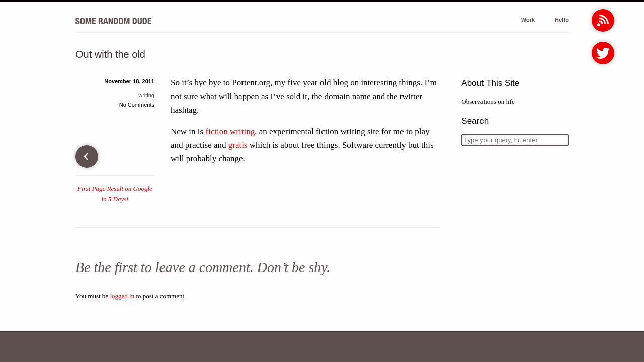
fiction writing (230, 131)
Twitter (603, 53)
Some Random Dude (113, 20)
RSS (603, 20)
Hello (562, 20)
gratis (238, 145)
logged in (122, 296)
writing (146, 95)
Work (528, 20)
